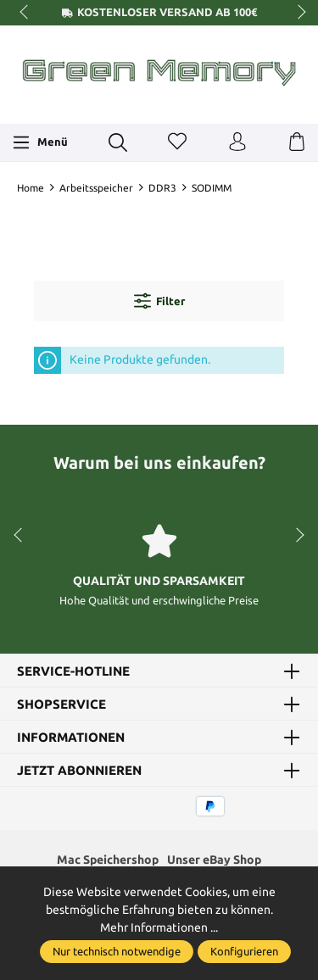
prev (25, 13)
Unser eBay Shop (214, 860)
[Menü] (40, 142)
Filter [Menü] (159, 301)
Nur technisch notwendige (117, 951)
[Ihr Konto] (237, 142)
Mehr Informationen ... (159, 927)
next (297, 13)
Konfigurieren (244, 951)
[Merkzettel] (177, 142)
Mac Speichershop (108, 860)
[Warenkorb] (297, 142)
